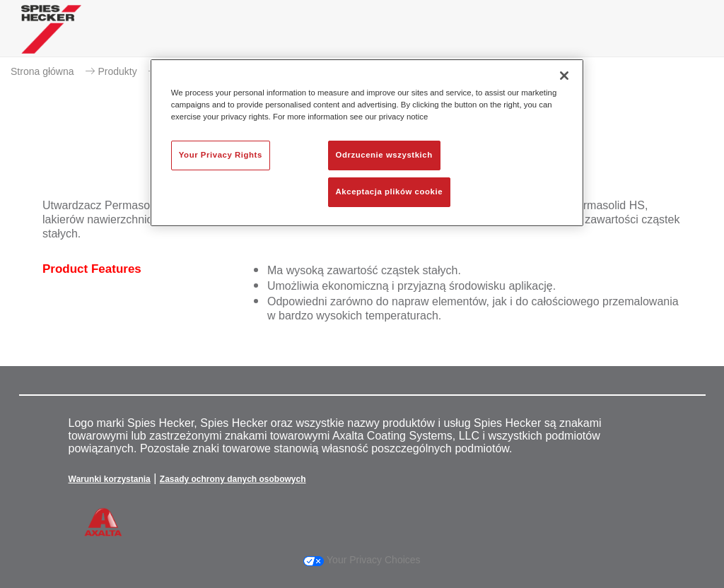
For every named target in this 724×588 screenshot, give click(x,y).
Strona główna (42, 71)
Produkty (118, 71)
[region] (367, 143)
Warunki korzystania (110, 479)
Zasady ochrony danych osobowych (233, 479)
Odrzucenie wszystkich (384, 155)
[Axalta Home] (51, 40)
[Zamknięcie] (564, 76)
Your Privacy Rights (221, 155)
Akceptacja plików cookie (389, 192)
